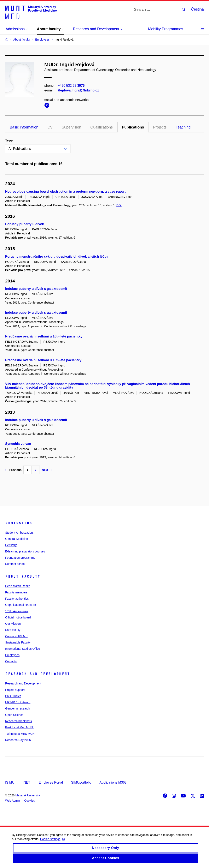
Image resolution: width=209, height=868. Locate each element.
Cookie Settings (56, 844)
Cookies (30, 801)
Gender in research (18, 708)
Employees (12, 655)
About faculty (23, 576)
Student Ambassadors (19, 533)
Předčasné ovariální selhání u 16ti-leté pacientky (43, 360)
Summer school (15, 564)
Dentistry (11, 545)
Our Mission (13, 624)
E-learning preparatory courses (25, 551)
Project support (15, 690)
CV (50, 127)
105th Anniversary (17, 611)
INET (26, 782)
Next (47, 470)
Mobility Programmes (166, 29)
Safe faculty (13, 630)
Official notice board (18, 617)
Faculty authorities (17, 599)
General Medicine (17, 539)
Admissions (19, 523)
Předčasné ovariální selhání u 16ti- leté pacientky (44, 336)
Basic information (24, 127)
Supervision (71, 127)
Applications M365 (113, 782)
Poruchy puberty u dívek (25, 224)
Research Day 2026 (18, 740)
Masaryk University (28, 795)
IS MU (10, 782)
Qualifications (101, 127)
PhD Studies (13, 696)
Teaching (183, 127)
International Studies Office (23, 649)
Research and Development (37, 674)
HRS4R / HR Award (18, 702)
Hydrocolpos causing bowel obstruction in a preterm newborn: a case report (65, 191)
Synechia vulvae (18, 444)
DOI (119, 205)
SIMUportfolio (81, 782)
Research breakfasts (18, 721)
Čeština (198, 9)
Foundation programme (20, 558)
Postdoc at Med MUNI (19, 727)
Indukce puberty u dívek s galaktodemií (36, 289)
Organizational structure (21, 605)
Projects (160, 127)
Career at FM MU (16, 636)
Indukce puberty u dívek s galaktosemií (36, 313)
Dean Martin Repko (18, 586)
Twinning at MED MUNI (20, 734)
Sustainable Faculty (18, 642)
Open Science (14, 715)
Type (9, 140)
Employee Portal (51, 782)
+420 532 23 (71, 86)
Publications (133, 127)
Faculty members (16, 592)
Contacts (11, 661)
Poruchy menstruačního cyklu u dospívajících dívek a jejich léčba (57, 256)
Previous (13, 470)
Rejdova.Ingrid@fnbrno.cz (78, 90)
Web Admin (13, 801)
